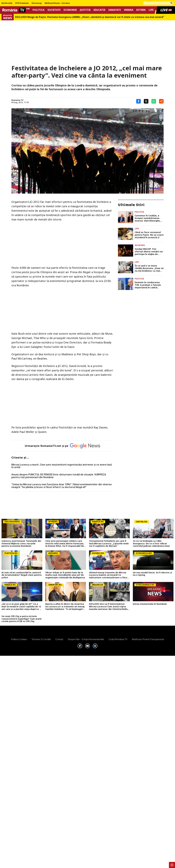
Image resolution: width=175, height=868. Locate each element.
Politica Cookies (19, 639)
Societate (54, 10)
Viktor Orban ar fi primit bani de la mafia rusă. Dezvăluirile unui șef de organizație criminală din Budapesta (65, 575)
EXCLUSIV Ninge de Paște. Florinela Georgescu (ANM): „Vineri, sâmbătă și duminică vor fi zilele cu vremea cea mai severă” (90, 17)
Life (151, 10)
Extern (141, 10)
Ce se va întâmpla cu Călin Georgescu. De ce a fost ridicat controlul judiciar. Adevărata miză (151, 544)
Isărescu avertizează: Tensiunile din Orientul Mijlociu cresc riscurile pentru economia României (21, 544)
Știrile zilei (7, 3)
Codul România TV (118, 639)
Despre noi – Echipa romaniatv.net (86, 639)
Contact (59, 639)
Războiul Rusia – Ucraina (57, 3)
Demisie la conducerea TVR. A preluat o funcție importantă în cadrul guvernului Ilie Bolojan (148, 285)
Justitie (85, 10)
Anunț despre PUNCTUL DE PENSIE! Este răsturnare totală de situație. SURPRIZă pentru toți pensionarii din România (59, 476)
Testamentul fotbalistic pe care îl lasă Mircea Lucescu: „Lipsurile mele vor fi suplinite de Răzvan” (109, 544)
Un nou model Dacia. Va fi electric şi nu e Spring (152, 574)
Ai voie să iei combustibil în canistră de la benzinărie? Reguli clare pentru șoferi (22, 575)
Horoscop (37, 3)
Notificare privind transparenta (148, 639)
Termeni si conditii (41, 639)
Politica (38, 10)
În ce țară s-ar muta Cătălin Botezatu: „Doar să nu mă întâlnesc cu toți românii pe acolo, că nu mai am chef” (149, 268)
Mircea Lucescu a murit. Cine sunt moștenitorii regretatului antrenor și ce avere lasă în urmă (62, 466)
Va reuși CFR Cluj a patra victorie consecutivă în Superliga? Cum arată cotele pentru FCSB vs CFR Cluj (21, 619)
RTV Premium (22, 3)
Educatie (99, 10)
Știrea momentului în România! (150, 604)
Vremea (129, 10)
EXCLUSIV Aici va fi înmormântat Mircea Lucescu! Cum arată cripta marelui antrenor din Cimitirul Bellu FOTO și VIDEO (108, 607)
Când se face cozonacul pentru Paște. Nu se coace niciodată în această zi (149, 235)
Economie (70, 10)
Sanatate (115, 10)
